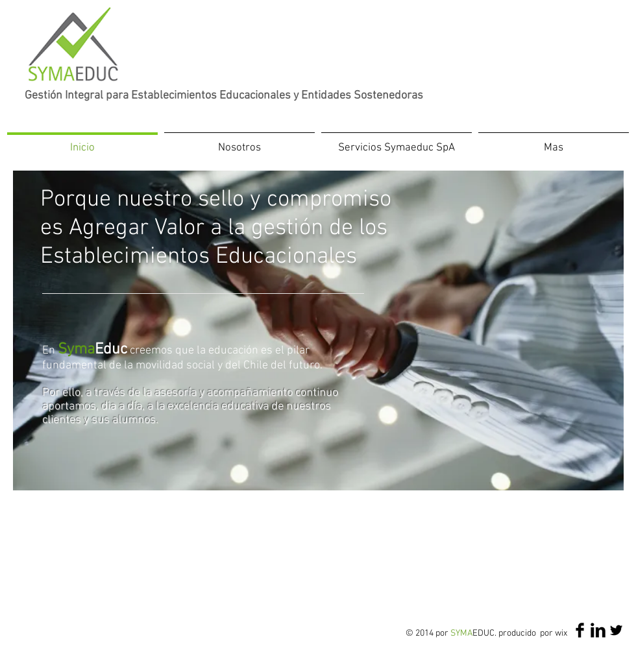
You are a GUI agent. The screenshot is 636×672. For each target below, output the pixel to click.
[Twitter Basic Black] (616, 630)
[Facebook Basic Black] (580, 630)
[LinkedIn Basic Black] (598, 630)
